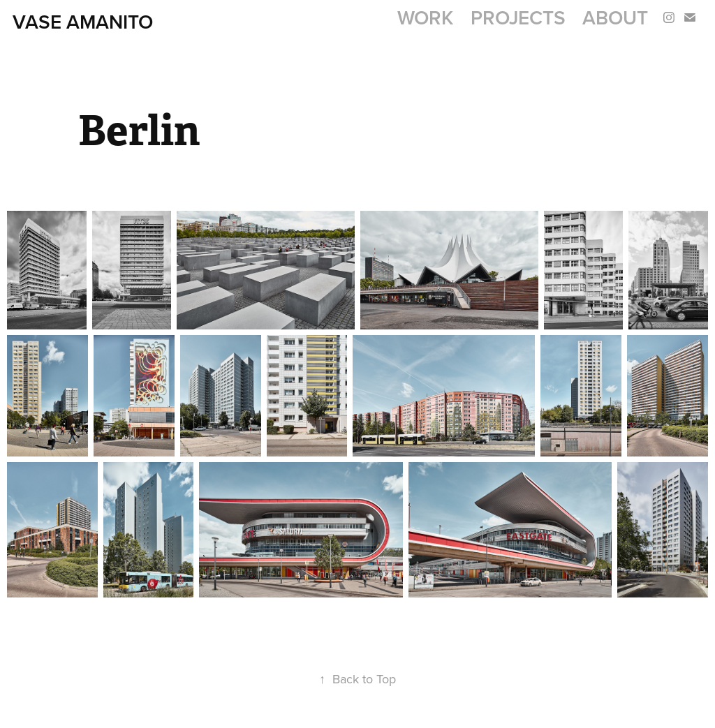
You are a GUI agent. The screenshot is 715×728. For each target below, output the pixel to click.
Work (425, 17)
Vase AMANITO (83, 22)
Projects (518, 17)
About (615, 17)
